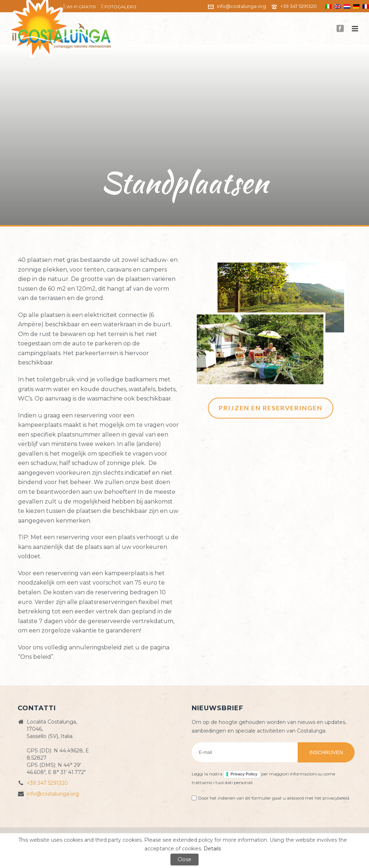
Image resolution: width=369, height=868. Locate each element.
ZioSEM (295, 837)
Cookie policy (244, 837)
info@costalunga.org (241, 6)
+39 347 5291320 (299, 6)
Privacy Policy (244, 774)
